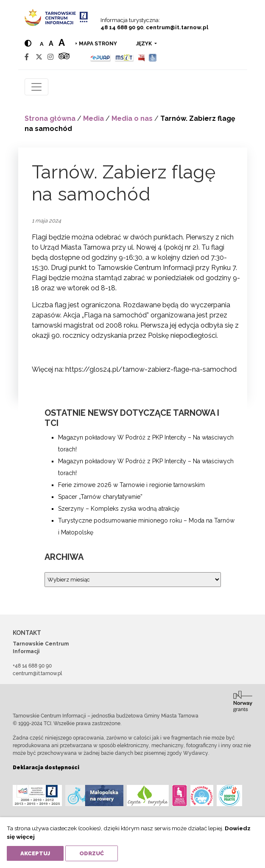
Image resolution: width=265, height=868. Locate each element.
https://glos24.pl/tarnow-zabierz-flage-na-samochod (151, 369)
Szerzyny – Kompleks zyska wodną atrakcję (119, 509)
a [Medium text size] (51, 43)
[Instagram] (50, 57)
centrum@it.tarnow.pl (177, 27)
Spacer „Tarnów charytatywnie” (100, 497)
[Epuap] (101, 57)
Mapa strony (98, 44)
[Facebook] (27, 57)
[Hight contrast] (28, 43)
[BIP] (141, 57)
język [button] (145, 44)
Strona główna (50, 118)
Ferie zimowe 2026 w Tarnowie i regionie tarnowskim (131, 485)
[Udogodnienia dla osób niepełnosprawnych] (153, 57)
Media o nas (132, 118)
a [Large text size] (62, 42)
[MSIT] (124, 57)
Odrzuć (92, 853)
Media (93, 118)
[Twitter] (39, 57)
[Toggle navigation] (36, 87)
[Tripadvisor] (64, 57)
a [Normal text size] (42, 44)
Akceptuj (35, 853)
